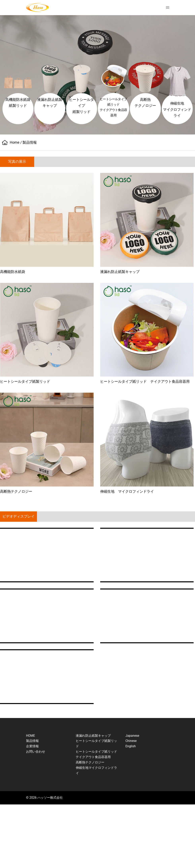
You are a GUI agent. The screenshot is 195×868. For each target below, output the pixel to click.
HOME (31, 736)
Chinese (131, 741)
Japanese (132, 736)
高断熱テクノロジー (90, 762)
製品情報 (32, 741)
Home (15, 142)
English (131, 746)
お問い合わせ (36, 752)
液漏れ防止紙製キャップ (93, 736)
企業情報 (32, 746)
